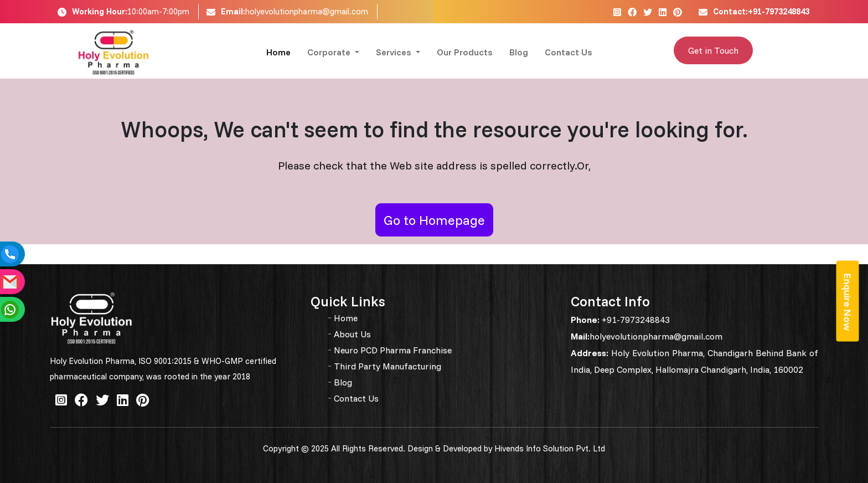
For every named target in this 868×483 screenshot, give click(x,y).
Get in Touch (713, 50)
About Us (352, 334)
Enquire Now (848, 302)
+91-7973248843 (635, 320)
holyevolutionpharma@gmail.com (307, 11)
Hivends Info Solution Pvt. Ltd (550, 448)
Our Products (465, 52)
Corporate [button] (330, 52)
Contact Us (569, 52)
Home (278, 52)
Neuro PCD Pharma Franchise (393, 350)
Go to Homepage (434, 220)
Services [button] (395, 52)
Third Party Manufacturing (387, 366)
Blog (519, 52)
